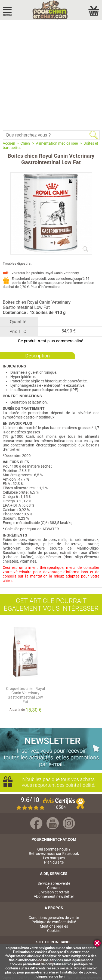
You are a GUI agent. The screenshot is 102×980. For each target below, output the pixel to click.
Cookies (54, 931)
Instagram (69, 823)
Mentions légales (54, 926)
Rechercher (94, 135)
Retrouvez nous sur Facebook (54, 854)
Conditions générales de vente (54, 918)
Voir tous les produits (45, 273)
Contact (54, 888)
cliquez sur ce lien (50, 976)
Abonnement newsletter (54, 896)
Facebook (36, 823)
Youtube (53, 823)
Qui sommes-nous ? (54, 849)
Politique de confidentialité (54, 922)
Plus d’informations (45, 287)
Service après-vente (54, 883)
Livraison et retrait (54, 892)
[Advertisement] (51, 74)
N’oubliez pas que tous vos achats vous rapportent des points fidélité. (56, 782)
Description (38, 356)
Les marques (54, 858)
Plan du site (54, 862)
